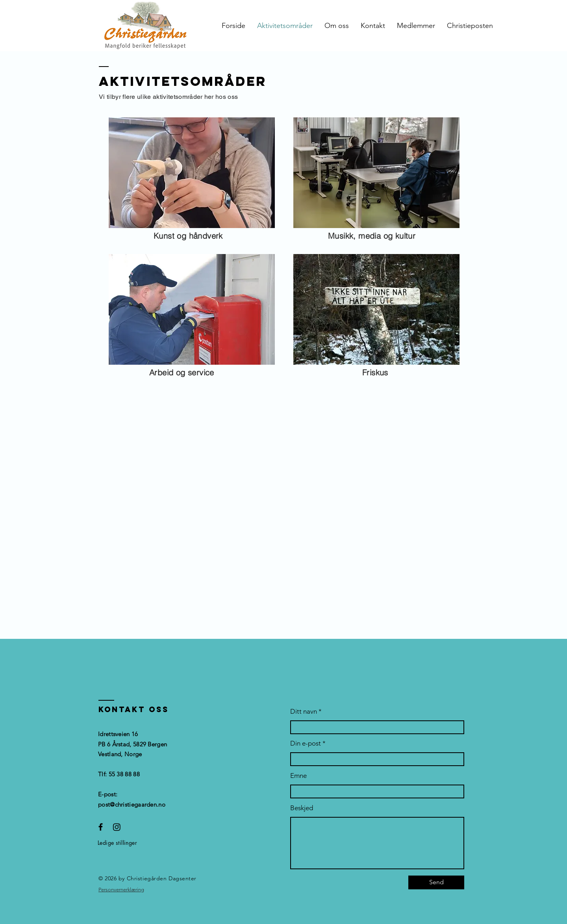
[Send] (436, 882)
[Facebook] (101, 827)
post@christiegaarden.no (132, 804)
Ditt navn (304, 712)
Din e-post (306, 743)
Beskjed (302, 808)
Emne (298, 776)
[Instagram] (117, 827)
